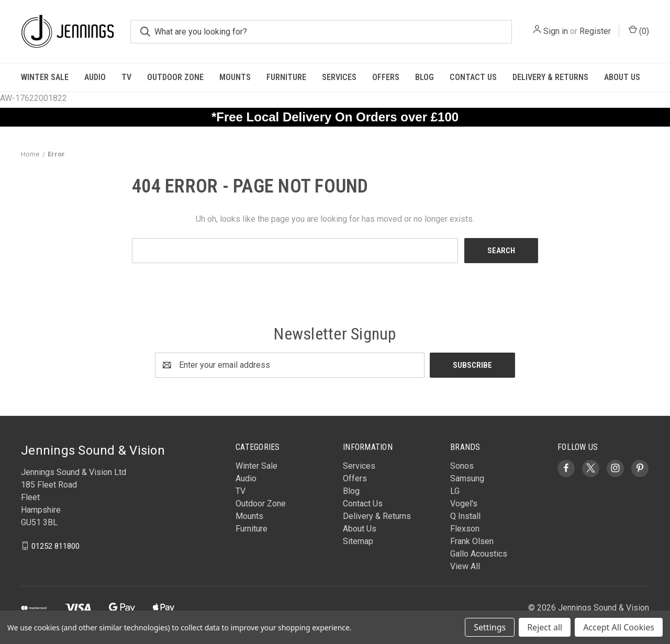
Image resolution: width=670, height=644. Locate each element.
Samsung (467, 478)
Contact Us (473, 77)
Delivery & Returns (550, 77)
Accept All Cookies (619, 627)
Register (595, 31)
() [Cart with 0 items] (639, 31)
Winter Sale (45, 77)
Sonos (462, 466)
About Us (622, 77)
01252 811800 (55, 546)
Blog (425, 77)
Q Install (465, 516)
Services (339, 77)
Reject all (545, 627)
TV (126, 77)
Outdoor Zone (175, 77)
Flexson (465, 529)
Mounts (235, 77)
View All (465, 566)
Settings (490, 627)
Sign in (556, 31)
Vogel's (464, 504)
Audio (95, 77)
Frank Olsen (472, 541)
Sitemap (358, 541)
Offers (386, 77)
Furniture (286, 77)
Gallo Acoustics (479, 554)
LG (455, 491)
